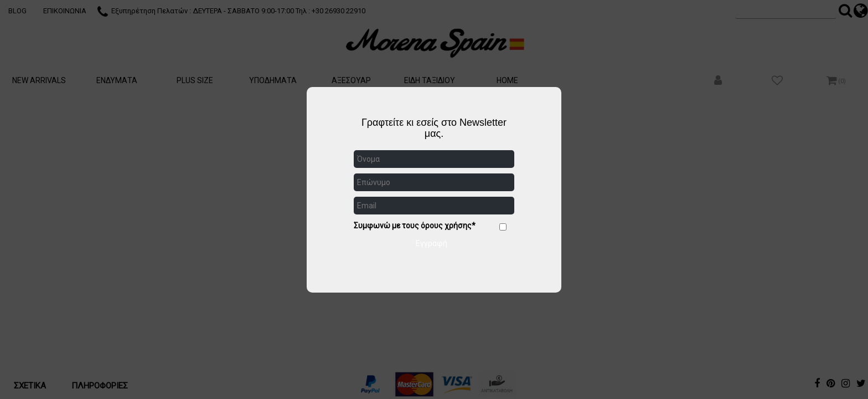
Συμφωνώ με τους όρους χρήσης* (415, 226)
